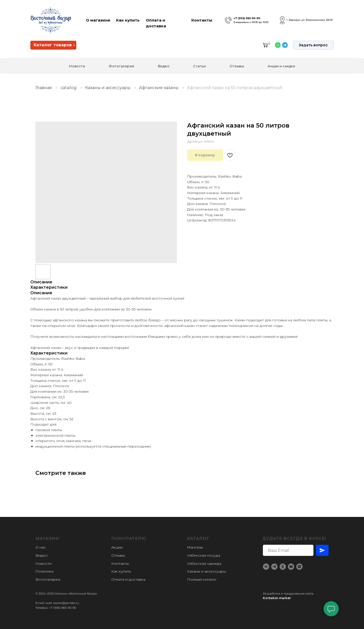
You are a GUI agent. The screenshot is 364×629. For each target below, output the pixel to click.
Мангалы (195, 547)
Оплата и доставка (128, 579)
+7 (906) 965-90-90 (247, 18)
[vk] (266, 567)
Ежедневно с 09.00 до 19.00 (251, 22)
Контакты (202, 20)
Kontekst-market (277, 598)
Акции (117, 547)
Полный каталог (202, 579)
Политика (44, 571)
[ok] (283, 567)
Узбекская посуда (204, 555)
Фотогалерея (121, 66)
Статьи (199, 66)
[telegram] (274, 567)
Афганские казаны (159, 88)
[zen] (299, 567)
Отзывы (237, 66)
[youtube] (291, 567)
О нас (41, 547)
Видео (164, 66)
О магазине (98, 20)
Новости (77, 66)
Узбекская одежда (204, 563)
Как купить (128, 20)
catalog (69, 88)
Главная (44, 88)
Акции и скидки (281, 66)
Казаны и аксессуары (108, 88)
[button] (313, 45)
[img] (228, 20)
